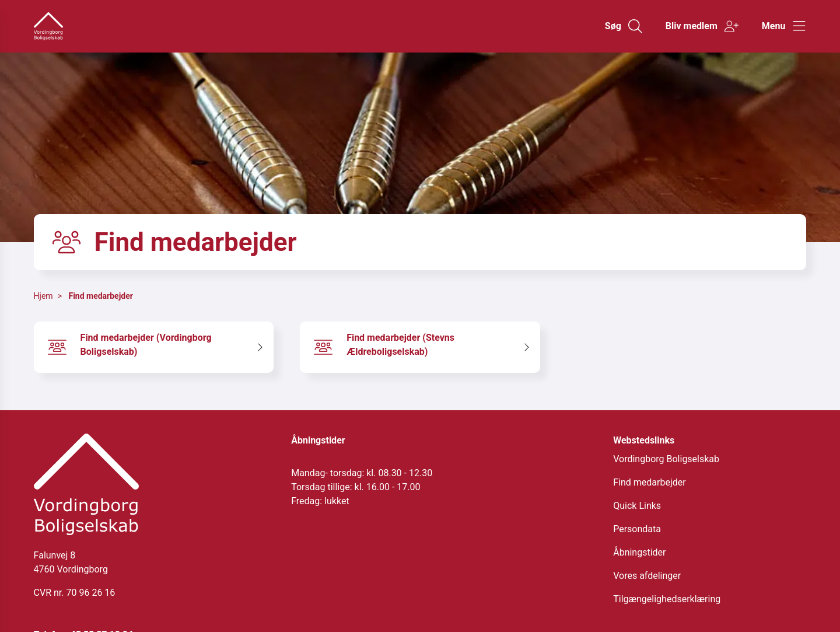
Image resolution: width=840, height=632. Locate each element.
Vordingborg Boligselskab (666, 459)
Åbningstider (639, 552)
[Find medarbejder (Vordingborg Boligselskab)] (154, 347)
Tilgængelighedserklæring (667, 599)
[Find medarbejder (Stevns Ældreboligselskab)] (420, 347)
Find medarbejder (100, 296)
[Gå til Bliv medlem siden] (702, 26)
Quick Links (637, 506)
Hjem (43, 296)
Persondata (637, 529)
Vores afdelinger (647, 576)
